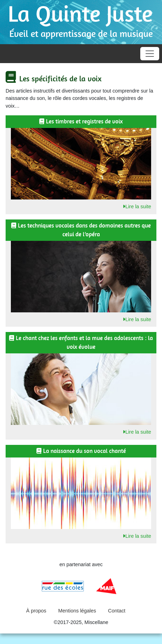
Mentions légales (77, 611)
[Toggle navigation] (150, 54)
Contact (117, 611)
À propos (36, 611)
